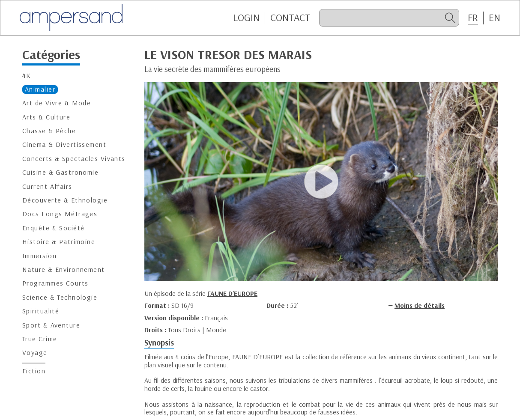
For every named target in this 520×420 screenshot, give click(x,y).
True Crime (40, 339)
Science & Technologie (60, 297)
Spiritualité (41, 311)
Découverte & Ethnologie (65, 200)
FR (473, 18)
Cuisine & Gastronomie (60, 172)
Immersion (39, 256)
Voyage (35, 353)
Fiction (34, 371)
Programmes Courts (55, 283)
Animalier (40, 89)
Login (246, 18)
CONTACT (290, 18)
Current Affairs (47, 186)
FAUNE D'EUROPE (232, 293)
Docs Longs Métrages (60, 214)
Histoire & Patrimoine (59, 242)
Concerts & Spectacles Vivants (74, 159)
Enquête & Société (53, 228)
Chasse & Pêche (49, 131)
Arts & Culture (46, 117)
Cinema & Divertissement (64, 144)
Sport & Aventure (51, 325)
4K (27, 76)
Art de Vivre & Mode (57, 103)
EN (495, 18)
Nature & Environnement (64, 270)
